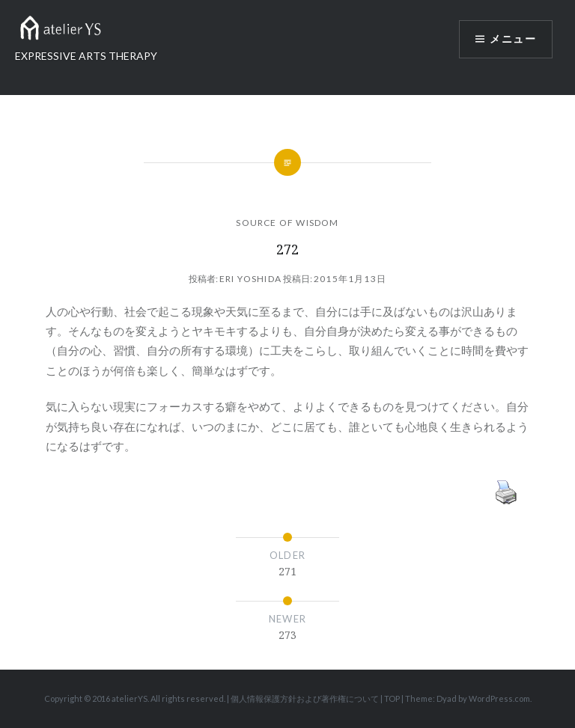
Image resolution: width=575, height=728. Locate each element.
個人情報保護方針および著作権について (305, 698)
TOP (392, 698)
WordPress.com (499, 698)
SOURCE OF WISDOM (287, 223)
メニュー (513, 39)
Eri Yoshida (250, 279)
